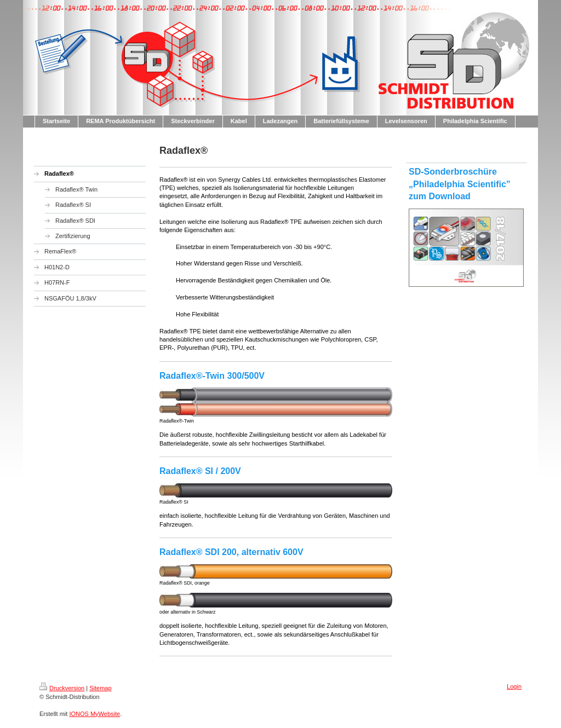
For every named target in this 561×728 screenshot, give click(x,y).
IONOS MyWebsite (95, 714)
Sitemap (100, 688)
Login (514, 686)
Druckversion (62, 688)
